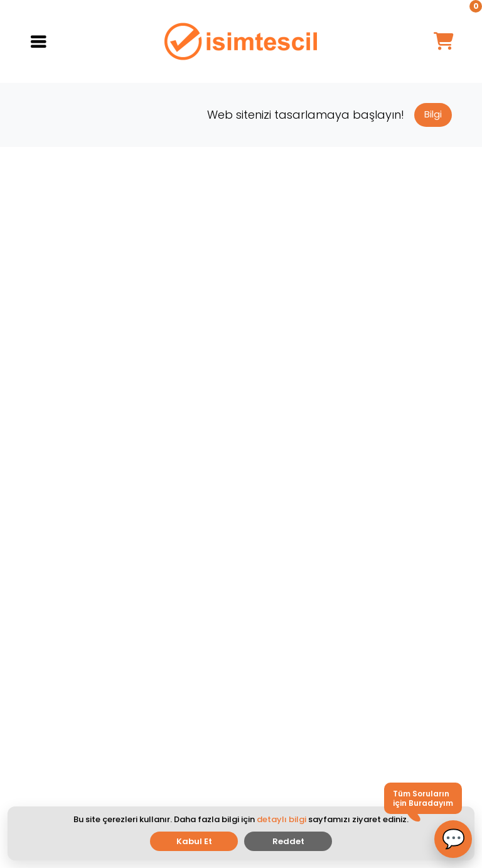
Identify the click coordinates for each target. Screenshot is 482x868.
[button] (453, 839)
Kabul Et (194, 841)
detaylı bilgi (281, 819)
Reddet (288, 841)
